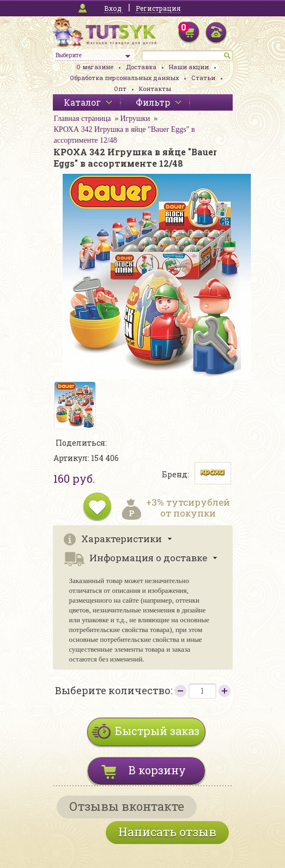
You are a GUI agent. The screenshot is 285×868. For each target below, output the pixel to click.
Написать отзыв (167, 832)
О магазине (95, 67)
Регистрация (158, 8)
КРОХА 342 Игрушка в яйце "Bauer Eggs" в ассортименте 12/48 (125, 135)
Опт (120, 89)
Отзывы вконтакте (127, 806)
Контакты (155, 89)
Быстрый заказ (157, 731)
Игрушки (135, 119)
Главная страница (83, 119)
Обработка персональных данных (124, 78)
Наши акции (189, 67)
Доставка (141, 67)
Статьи (203, 78)
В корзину (157, 770)
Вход (113, 8)
